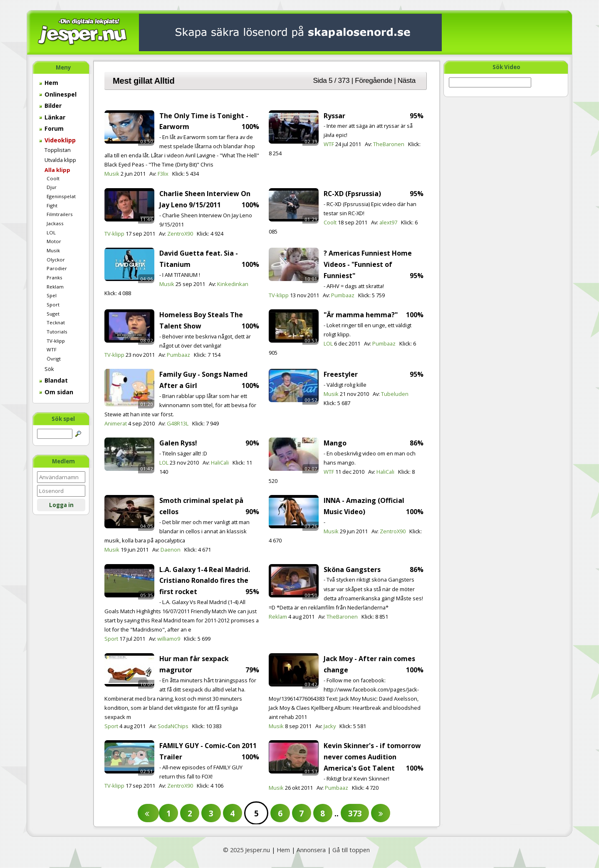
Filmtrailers (60, 214)
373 (355, 813)
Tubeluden (395, 394)
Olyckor (56, 260)
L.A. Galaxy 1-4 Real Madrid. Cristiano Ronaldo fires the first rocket (205, 581)
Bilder (50, 106)
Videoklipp (57, 140)
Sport (53, 305)
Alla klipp (57, 170)
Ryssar (334, 116)
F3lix (163, 174)
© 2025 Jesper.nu (246, 850)
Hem (49, 83)
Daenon (171, 550)
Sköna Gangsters (352, 570)
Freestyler (341, 374)
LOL (51, 233)
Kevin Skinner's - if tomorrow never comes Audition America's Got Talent (372, 757)
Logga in (61, 505)
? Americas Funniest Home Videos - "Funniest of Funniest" (368, 264)
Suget (53, 314)
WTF (52, 349)
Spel (52, 295)
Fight (52, 205)
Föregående (373, 80)
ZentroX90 (180, 234)
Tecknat (56, 322)
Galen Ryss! (178, 443)
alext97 (388, 222)
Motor (54, 241)
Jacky (330, 726)
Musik (53, 250)
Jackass (55, 223)
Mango (335, 443)
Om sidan (56, 392)
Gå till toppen (351, 850)
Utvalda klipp (60, 160)
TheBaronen (389, 144)
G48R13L (178, 423)
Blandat (53, 380)
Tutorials (57, 332)
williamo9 (169, 639)
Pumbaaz (343, 295)
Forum (51, 128)
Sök (49, 369)
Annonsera (311, 850)
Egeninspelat (61, 196)
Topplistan (58, 150)
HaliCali (220, 463)
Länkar (52, 117)
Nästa (407, 80)
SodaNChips (173, 726)
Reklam (55, 287)
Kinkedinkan (233, 284)
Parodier (57, 268)
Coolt (53, 178)
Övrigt (54, 359)
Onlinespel (58, 94)
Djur (52, 187)
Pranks (54, 277)
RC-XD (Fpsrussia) (352, 194)
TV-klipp (56, 341)
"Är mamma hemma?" (361, 315)
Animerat (116, 423)
